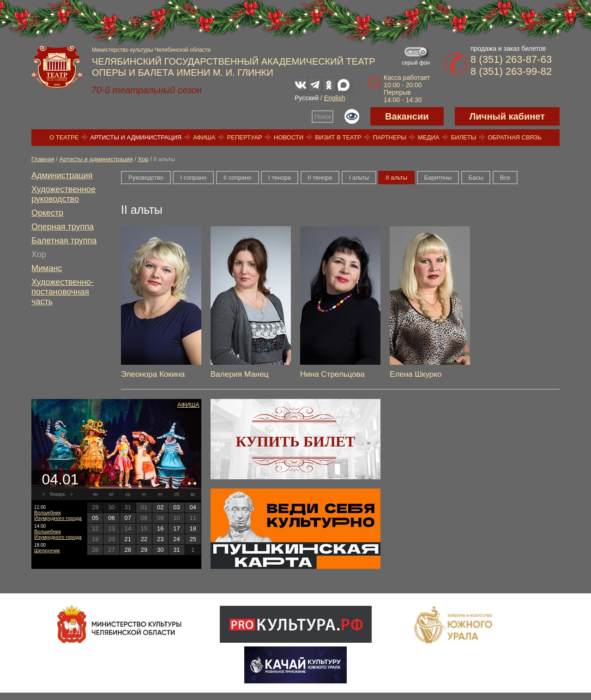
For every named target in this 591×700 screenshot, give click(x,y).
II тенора (320, 178)
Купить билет (296, 441)
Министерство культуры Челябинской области (151, 50)
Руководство (146, 178)
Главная (43, 159)
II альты (396, 178)
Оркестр (47, 213)
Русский (307, 98)
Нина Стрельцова (332, 374)
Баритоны (438, 178)
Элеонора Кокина (153, 374)
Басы (476, 178)
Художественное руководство (63, 194)
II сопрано (238, 178)
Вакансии (407, 116)
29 (144, 550)
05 (95, 518)
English (335, 98)
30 (160, 550)
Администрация (62, 175)
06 (111, 518)
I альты (359, 178)
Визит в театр (338, 137)
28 (127, 550)
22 (144, 539)
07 (127, 518)
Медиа (428, 137)
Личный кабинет (507, 116)
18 (193, 528)
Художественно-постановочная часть (63, 292)
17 (176, 528)
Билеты (464, 137)
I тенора (280, 178)
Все (505, 178)
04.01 (60, 479)
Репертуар (245, 137)
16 (160, 528)
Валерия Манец (239, 374)
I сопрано (193, 178)
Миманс (47, 268)
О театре (64, 137)
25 (193, 539)
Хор (143, 159)
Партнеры (390, 137)
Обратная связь (515, 137)
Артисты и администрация (136, 137)
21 (127, 539)
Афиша (204, 137)
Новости (289, 137)
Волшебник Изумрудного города (58, 515)
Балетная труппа (64, 241)
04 (193, 507)
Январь (57, 494)
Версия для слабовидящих (352, 116)
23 (160, 539)
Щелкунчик (47, 550)
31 (176, 550)
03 (176, 507)
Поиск (323, 117)
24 (176, 539)
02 (160, 507)
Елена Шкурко (416, 374)
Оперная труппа (63, 227)
